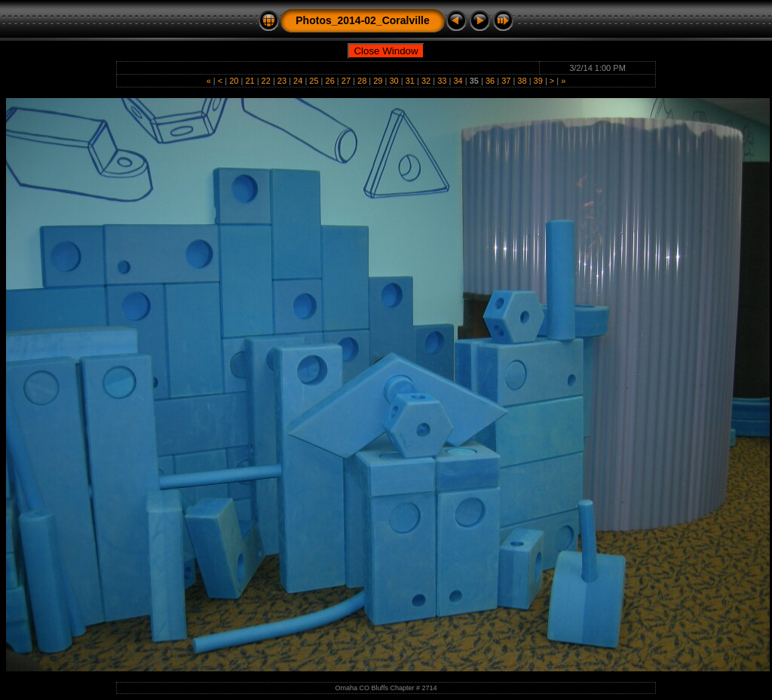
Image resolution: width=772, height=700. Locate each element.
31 (410, 81)
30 (394, 81)
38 (522, 81)
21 (250, 81)
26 (330, 81)
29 (378, 81)
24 (298, 81)
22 (266, 81)
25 (314, 81)
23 (282, 81)
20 (234, 81)
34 (458, 81)
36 (490, 81)
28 (362, 81)
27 (346, 81)
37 (506, 81)
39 (538, 81)
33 (442, 81)
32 (426, 81)
